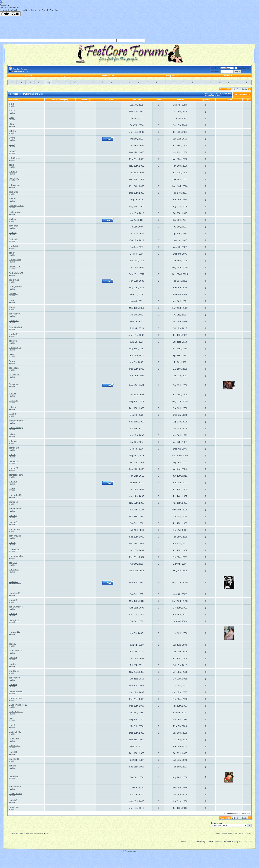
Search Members (241, 95)
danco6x (13, 657)
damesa (13, 515)
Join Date (137, 100)
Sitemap (227, 842)
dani (11, 718)
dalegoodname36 (17, 421)
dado (11, 300)
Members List (108, 76)
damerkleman (15, 509)
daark (11, 165)
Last (245, 89)
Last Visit (180, 100)
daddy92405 (15, 260)
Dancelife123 (15, 651)
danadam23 (15, 593)
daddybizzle (15, 266)
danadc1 (13, 600)
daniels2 (13, 800)
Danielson (14, 807)
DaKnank (13, 400)
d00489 (12, 111)
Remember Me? (243, 69)
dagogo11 (14, 368)
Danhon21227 (16, 712)
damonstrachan (16, 556)
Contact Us (185, 842)
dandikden (14, 671)
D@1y (12, 145)
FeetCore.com (130, 851)
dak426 (12, 394)
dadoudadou (15, 314)
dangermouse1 (16, 691)
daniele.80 (14, 759)
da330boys (14, 158)
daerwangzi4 (15, 348)
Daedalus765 (15, 327)
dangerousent (16, 698)
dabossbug (14, 185)
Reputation (206, 100)
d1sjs (11, 117)
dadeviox (13, 293)
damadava (14, 448)
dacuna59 (14, 226)
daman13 (13, 461)
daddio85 (13, 246)
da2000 (12, 151)
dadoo (12, 307)
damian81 (14, 522)
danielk (12, 766)
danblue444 (15, 632)
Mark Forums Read (224, 834)
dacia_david (15, 212)
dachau (12, 199)
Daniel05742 (15, 732)
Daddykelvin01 (16, 273)
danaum (13, 614)
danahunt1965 (16, 607)
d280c (12, 124)
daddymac (14, 280)
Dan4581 (13, 582)
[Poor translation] (15, 14)
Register (29, 76)
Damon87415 (15, 549)
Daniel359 (14, 739)
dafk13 (12, 354)
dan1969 (13, 563)
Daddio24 (13, 239)
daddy (12, 253)
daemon (13, 341)
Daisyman (14, 384)
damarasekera (16, 475)
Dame (12, 488)
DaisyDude (14, 375)
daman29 (13, 468)
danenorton (14, 678)
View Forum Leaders (242, 834)
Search (227, 76)
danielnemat (15, 787)
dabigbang (14, 178)
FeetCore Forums (20, 69)
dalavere (13, 407)
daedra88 (13, 334)
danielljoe (13, 776)
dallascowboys (16, 427)
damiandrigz (15, 529)
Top (250, 842)
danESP (13, 685)
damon (12, 543)
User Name (216, 68)
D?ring (12, 138)
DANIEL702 (15, 745)
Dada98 (13, 233)
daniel (12, 725)
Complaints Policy (198, 842)
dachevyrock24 (16, 205)
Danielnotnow (15, 793)
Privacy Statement (240, 842)
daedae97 (14, 321)
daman (12, 455)
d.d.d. (11, 104)
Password (215, 71)
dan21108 (14, 570)
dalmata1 (13, 441)
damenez (13, 502)
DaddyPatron (15, 287)
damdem (13, 482)
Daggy (12, 361)
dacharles (14, 192)
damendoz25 (15, 495)
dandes (12, 664)
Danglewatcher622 (18, 705)
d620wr (12, 131)
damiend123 (15, 536)
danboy (12, 644)
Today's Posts (172, 76)
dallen (12, 434)
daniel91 (13, 752)
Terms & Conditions (214, 842)
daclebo (13, 219)
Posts (158, 100)
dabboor (13, 172)
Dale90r (13, 414)
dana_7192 (14, 620)
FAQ (63, 76)
